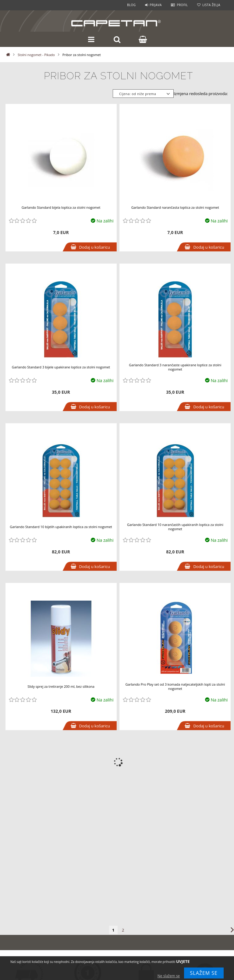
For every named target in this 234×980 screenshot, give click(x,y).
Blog (131, 5)
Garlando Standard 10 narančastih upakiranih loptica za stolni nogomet (175, 527)
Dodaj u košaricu (95, 247)
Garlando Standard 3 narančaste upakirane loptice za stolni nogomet (175, 367)
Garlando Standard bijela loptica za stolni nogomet (61, 207)
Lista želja (211, 5)
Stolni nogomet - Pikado (36, 55)
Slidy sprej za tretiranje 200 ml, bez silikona (61, 686)
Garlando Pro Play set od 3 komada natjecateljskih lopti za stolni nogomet (175, 686)
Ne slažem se (169, 976)
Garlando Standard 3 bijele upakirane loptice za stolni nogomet (61, 367)
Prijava (156, 5)
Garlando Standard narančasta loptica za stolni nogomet (175, 207)
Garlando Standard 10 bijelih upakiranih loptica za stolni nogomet (61, 527)
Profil (182, 5)
